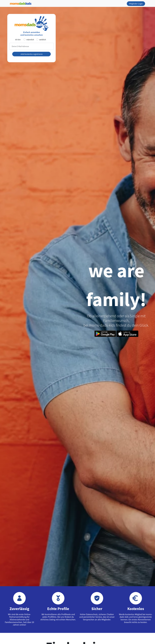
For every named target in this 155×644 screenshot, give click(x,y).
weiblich (43, 40)
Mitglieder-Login (136, 4)
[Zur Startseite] (21, 3)
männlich (30, 40)
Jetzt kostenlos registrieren (31, 54)
